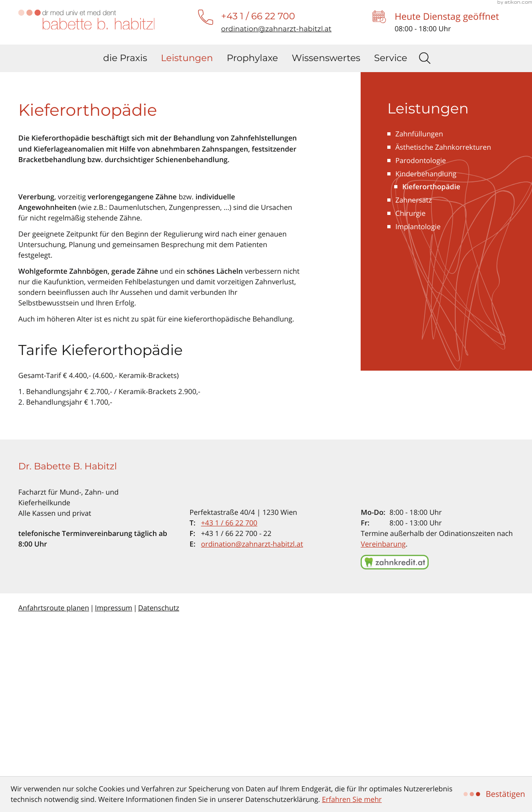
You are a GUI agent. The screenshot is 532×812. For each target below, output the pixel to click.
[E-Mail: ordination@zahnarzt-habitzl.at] (276, 29)
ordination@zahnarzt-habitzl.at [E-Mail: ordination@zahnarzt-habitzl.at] (252, 699)
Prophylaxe (253, 58)
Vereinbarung (383, 699)
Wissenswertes (326, 58)
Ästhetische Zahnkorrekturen (443, 302)
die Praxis (125, 58)
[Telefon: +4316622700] (229, 678)
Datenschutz (158, 763)
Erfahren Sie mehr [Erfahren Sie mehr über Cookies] (352, 799)
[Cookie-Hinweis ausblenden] (495, 794)
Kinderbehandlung (426, 329)
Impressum (113, 763)
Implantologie (418, 382)
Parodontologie (421, 315)
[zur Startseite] (87, 20)
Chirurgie (410, 369)
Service (391, 58)
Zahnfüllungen (419, 289)
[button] (258, 17)
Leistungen (187, 58)
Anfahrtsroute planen (54, 763)
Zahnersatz (413, 355)
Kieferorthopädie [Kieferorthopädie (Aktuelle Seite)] (431, 342)
